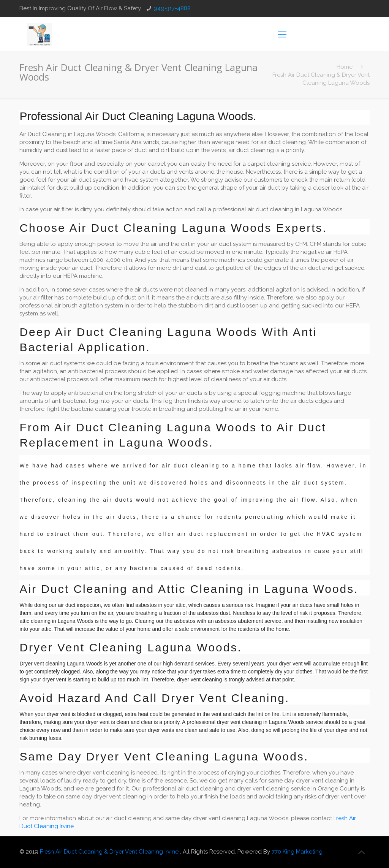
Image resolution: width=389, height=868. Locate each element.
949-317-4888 (172, 8)
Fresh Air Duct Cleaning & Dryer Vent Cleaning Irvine (110, 852)
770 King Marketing (297, 852)
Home (345, 67)
